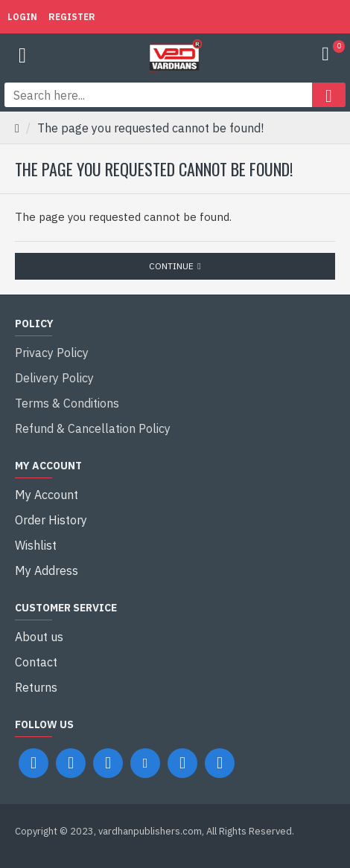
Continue (171, 266)
